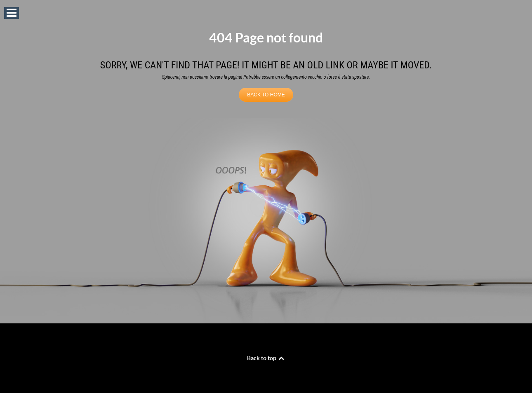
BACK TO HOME (266, 95)
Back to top (266, 358)
